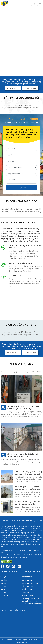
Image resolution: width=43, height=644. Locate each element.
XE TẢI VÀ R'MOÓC (28, 589)
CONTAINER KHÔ (28, 580)
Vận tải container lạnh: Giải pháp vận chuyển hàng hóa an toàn (23, 455)
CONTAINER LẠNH (28, 577)
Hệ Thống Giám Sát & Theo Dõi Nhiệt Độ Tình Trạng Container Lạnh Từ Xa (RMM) (32, 601)
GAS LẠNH (26, 592)
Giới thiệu (4, 580)
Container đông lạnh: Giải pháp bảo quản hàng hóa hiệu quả (29, 473)
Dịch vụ (3, 586)
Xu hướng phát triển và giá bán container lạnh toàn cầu (28, 488)
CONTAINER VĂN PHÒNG (31, 583)
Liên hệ (3, 592)
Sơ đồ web (4, 596)
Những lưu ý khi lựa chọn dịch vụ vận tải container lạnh (28, 503)
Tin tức (3, 589)
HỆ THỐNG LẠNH (28, 586)
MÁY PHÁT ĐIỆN (27, 596)
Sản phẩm (4, 583)
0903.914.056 (30, 88)
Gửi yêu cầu (21, 188)
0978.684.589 (13, 88)
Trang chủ (4, 577)
